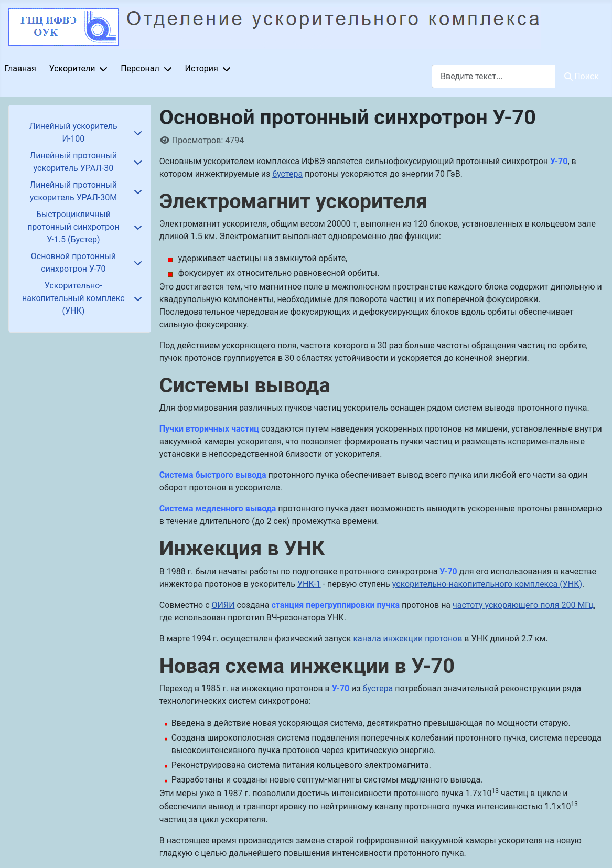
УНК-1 (309, 584)
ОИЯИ (223, 605)
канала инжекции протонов (407, 639)
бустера (287, 174)
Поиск (582, 76)
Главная (20, 68)
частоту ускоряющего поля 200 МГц (523, 605)
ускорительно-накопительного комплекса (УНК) (487, 584)
